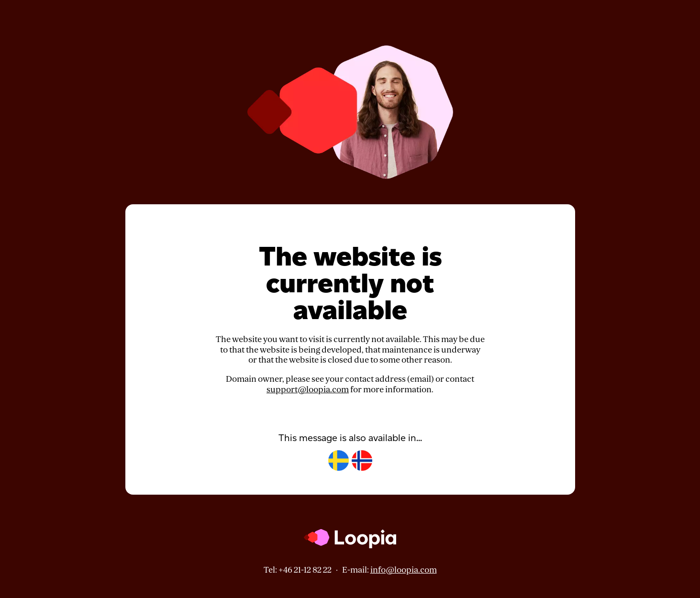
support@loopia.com (308, 390)
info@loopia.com (404, 570)
